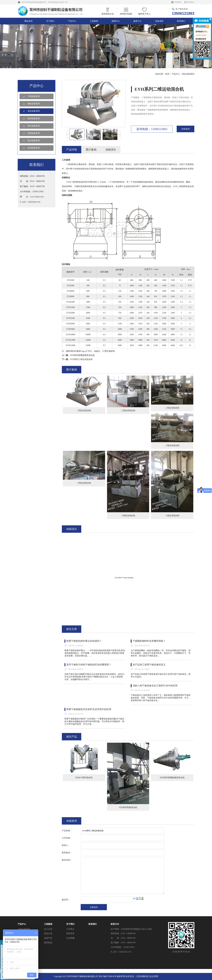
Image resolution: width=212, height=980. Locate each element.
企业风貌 (70, 909)
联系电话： (67, 853)
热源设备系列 (34, 133)
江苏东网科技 (142, 976)
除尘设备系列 (34, 141)
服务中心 (138, 21)
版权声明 (121, 976)
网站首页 (29, 21)
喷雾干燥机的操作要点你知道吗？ (84, 641)
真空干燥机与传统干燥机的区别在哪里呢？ (89, 665)
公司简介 (70, 900)
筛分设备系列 (34, 126)
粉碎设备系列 (34, 119)
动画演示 (111, 150)
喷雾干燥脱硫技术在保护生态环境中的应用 (89, 709)
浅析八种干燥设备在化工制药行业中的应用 (155, 686)
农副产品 (48, 909)
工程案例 (94, 21)
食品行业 (48, 904)
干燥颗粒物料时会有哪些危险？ (149, 641)
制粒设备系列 (34, 104)
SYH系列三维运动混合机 (81, 359)
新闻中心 (116, 21)
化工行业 (48, 900)
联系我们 (191, 2)
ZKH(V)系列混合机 (84, 778)
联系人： (66, 845)
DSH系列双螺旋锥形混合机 (82, 355)
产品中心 (72, 21)
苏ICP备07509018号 (107, 976)
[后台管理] (153, 976)
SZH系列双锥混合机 (128, 807)
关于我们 (50, 21)
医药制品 (48, 913)
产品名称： (67, 831)
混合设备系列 (188, 74)
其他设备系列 (34, 148)
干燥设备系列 (34, 96)
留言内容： (67, 860)
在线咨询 (185, 129)
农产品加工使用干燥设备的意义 (149, 665)
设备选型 (159, 21)
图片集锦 (91, 150)
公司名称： (67, 838)
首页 (167, 74)
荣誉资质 (70, 904)
